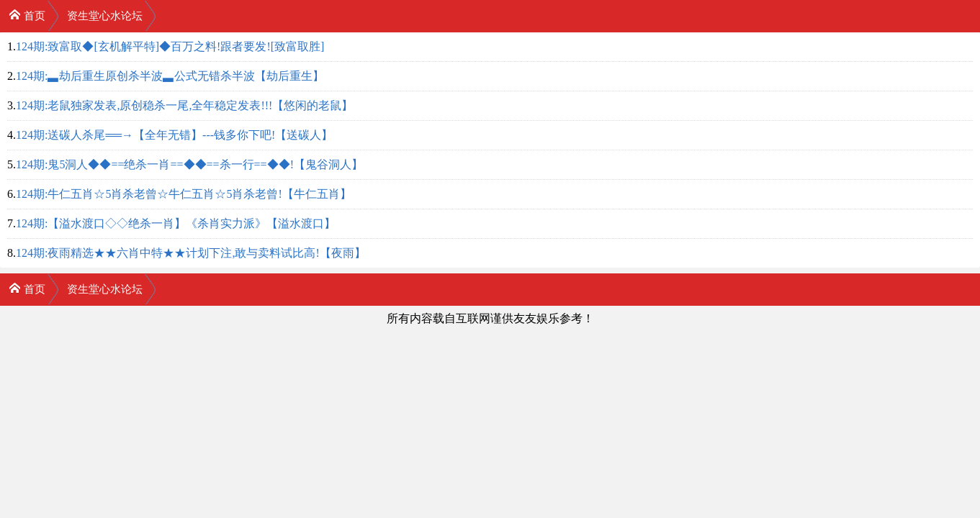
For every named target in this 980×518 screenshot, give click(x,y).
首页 (27, 15)
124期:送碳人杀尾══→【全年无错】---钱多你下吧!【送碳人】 (174, 135)
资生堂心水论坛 (105, 16)
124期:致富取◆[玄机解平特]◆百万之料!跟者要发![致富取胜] (170, 46)
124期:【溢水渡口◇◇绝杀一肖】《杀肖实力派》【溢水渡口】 (176, 223)
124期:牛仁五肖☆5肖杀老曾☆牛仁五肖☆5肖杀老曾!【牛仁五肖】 (184, 194)
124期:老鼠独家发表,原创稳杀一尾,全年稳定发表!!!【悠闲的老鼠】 (184, 105)
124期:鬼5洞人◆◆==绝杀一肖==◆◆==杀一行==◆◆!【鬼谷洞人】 (189, 164)
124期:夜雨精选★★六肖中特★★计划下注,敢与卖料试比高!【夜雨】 (191, 253)
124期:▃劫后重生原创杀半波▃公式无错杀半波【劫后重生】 (170, 76)
